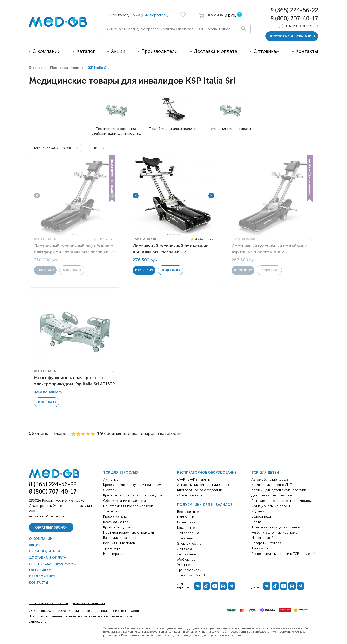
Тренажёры (112, 548)
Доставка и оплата (216, 51)
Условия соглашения (89, 603)
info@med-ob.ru (53, 516)
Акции (118, 51)
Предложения (42, 576)
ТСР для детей (265, 472)
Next (113, 196)
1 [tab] (72, 235)
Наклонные (186, 517)
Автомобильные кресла (270, 479)
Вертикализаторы (117, 522)
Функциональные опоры (271, 506)
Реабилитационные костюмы (274, 532)
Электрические (189, 544)
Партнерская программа (52, 564)
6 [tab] (180, 235)
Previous (37, 196)
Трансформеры (189, 570)
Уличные (184, 565)
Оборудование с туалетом (124, 501)
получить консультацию (292, 36)
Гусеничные (186, 522)
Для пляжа (111, 511)
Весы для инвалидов (119, 543)
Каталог (86, 51)
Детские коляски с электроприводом (281, 501)
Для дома (185, 549)
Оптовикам (267, 51)
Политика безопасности (48, 603)
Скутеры (110, 490)
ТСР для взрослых (121, 472)
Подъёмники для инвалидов (205, 505)
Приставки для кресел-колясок (128, 506)
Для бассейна (188, 533)
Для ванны (185, 538)
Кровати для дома (117, 527)
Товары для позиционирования (276, 527)
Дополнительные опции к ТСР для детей (283, 554)
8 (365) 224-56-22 (294, 10)
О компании (47, 51)
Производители (160, 51)
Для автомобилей (191, 575)
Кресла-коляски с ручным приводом (132, 485)
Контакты (307, 51)
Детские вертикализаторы (272, 495)
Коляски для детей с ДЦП (272, 485)
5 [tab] (177, 235)
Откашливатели (190, 495)
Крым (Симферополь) (149, 15)
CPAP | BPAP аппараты (194, 479)
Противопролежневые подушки (129, 532)
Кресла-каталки (115, 517)
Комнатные (186, 528)
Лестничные (187, 554)
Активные (111, 479)
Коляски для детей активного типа (279, 490)
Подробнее (72, 270)
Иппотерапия (114, 554)
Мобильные (186, 559)
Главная (36, 68)
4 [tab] (175, 235)
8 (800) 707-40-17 (294, 18)
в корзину (45, 270)
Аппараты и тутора (266, 543)
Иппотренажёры (264, 538)
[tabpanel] (75, 196)
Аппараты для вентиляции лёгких (203, 485)
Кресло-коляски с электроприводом (133, 495)
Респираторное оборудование (207, 472)
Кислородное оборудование (200, 490)
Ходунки (258, 511)
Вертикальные (188, 512)
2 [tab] (75, 235)
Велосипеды (261, 517)
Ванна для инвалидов (120, 538)
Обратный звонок (51, 527)
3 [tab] (77, 235)
